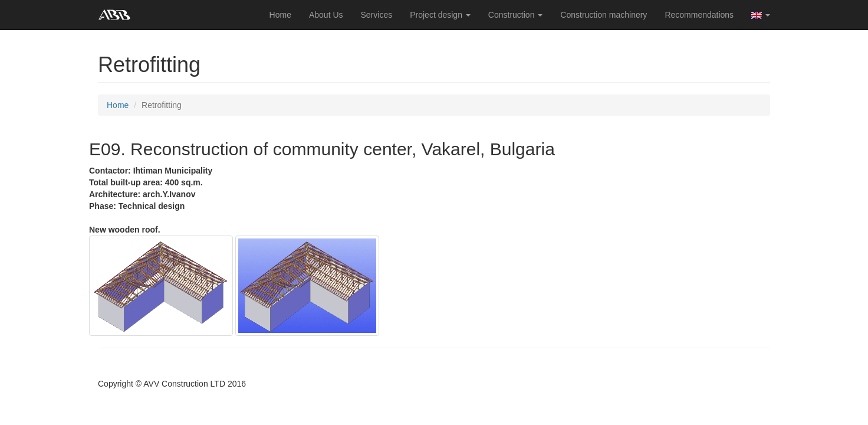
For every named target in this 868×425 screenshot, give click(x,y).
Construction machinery (604, 15)
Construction (515, 15)
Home (280, 15)
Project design (440, 15)
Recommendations (699, 15)
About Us (326, 15)
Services (377, 15)
